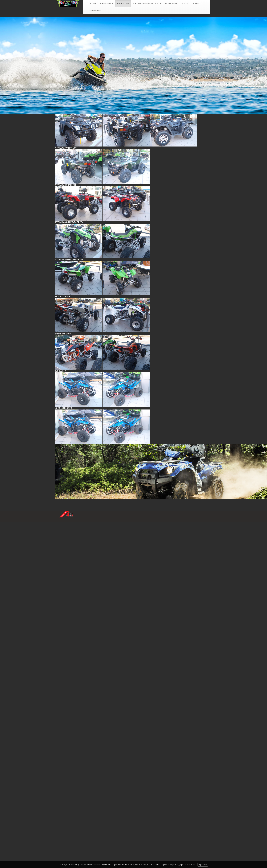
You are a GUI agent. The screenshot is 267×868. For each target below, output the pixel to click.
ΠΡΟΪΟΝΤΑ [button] (123, 4)
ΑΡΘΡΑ (196, 4)
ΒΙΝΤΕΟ (186, 4)
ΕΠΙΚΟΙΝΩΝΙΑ (95, 10)
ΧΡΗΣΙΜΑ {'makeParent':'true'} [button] (147, 4)
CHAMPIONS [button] (107, 4)
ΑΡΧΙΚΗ (93, 4)
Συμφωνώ (203, 865)
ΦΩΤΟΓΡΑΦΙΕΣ (172, 4)
